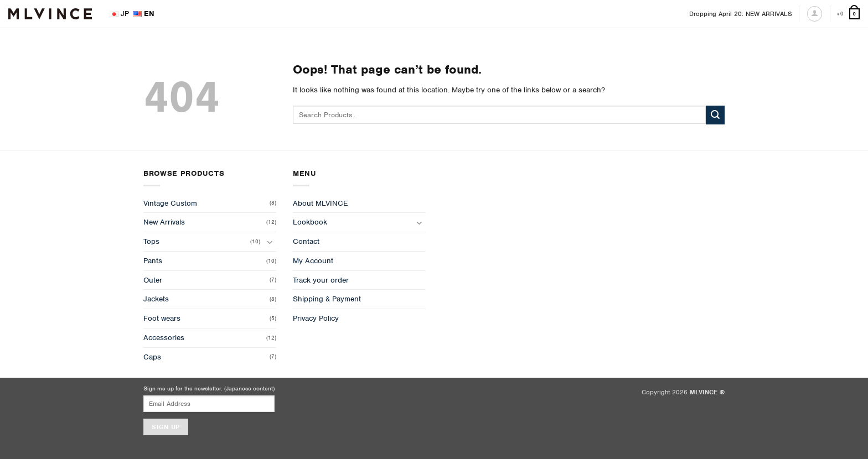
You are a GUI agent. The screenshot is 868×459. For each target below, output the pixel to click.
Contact (306, 241)
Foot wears (162, 318)
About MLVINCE (320, 203)
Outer (153, 280)
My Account (313, 261)
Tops (151, 241)
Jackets (156, 299)
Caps (152, 357)
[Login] (815, 14)
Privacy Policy (316, 318)
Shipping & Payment (327, 299)
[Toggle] (270, 242)
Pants (153, 261)
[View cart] (848, 14)
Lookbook (310, 222)
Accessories (164, 338)
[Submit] (715, 115)
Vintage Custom (170, 203)
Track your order (321, 280)
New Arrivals (164, 222)
